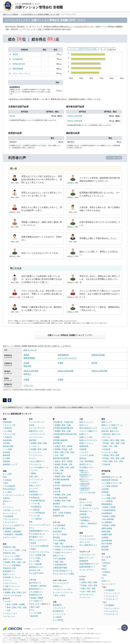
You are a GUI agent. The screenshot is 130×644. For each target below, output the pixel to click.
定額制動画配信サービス (39, 531)
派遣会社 (83, 458)
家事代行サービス (36, 431)
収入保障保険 (109, 519)
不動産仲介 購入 (9, 553)
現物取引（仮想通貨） (13, 531)
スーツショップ (59, 614)
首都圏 (7, 562)
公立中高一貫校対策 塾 (62, 485)
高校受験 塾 (58, 443)
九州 (24, 562)
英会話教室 (57, 531)
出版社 (33, 549)
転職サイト (84, 434)
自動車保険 (7, 422)
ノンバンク (16, 510)
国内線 (33, 598)
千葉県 (60, 363)
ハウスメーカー (11, 614)
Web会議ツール (86, 511)
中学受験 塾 (58, 473)
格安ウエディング (86, 558)
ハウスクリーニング (37, 434)
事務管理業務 (18, 69)
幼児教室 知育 (58, 516)
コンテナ (34, 470)
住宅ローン (7, 501)
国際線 (40, 598)
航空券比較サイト (36, 589)
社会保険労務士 (68, 547)
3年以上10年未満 (31, 371)
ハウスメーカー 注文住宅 (12, 596)
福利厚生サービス (36, 567)
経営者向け (86, 517)
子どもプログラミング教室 (63, 574)
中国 (123, 443)
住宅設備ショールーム (12, 577)
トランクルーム (35, 464)
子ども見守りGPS (36, 573)
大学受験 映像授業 (60, 440)
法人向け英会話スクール (63, 571)
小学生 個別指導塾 (60, 498)
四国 (105, 446)
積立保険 (105, 549)
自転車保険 (7, 440)
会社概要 (27, 629)
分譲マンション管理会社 (13, 559)
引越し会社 (33, 476)
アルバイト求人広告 (87, 493)
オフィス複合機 (35, 564)
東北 (9, 604)
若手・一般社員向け (89, 523)
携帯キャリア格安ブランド (112, 425)
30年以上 (27, 374)
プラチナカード (112, 599)
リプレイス (28, 385)
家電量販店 (57, 605)
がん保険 (6, 458)
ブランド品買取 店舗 (37, 555)
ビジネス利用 (36, 613)
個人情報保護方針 (52, 629)
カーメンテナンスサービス (40, 525)
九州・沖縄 (59, 455)
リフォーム (7, 580)
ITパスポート (67, 553)
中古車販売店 (34, 498)
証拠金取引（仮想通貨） (14, 534)
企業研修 (83, 514)
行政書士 (58, 549)
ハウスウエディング (87, 555)
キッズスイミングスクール (63, 592)
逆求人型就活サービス (88, 428)
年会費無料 (9, 516)
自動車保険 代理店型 (110, 480)
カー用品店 (57, 617)
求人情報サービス (86, 467)
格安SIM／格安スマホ (110, 431)
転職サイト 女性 (86, 437)
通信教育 (56, 504)
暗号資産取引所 (9, 528)
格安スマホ (116, 434)
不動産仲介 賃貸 (9, 568)
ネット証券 (7, 474)
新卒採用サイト (86, 476)
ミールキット (34, 446)
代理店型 (8, 428)
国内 (32, 607)
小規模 (26, 379)
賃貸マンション (9, 574)
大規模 (60, 379)
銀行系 (7, 510)
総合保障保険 (107, 540)
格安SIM (107, 434)
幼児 (56, 528)
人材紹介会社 (85, 485)
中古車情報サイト (36, 495)
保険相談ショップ (10, 464)
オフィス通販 (34, 561)
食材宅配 (32, 440)
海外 (38, 607)
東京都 (94, 363)
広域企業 (107, 449)
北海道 (57, 446)
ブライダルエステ (86, 536)
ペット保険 (7, 449)
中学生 (64, 507)
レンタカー (33, 483)
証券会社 (8, 480)
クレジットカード (10, 513)
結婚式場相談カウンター (89, 564)
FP (56, 540)
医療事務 (62, 540)
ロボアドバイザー (10, 537)
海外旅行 (43, 586)
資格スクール (58, 556)
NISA (5, 477)
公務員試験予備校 (60, 568)
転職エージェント (86, 443)
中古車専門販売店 (38, 501)
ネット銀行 (7, 492)
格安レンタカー (35, 485)
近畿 (19, 562)
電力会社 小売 (35, 570)
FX (4, 504)
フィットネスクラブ (61, 583)
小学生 (71, 507)
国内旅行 (34, 586)
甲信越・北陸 (67, 449)
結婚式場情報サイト (87, 567)
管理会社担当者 (19, 64)
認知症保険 (106, 531)
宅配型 (33, 473)
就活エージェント (86, 422)
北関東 (15, 604)
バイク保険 (7, 431)
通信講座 (56, 537)
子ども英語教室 (59, 525)
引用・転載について (78, 629)
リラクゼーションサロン (63, 589)
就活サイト (84, 425)
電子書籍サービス (36, 537)
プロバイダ (106, 437)
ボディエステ (85, 542)
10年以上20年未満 (75, 116)
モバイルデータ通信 (109, 428)
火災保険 (6, 443)
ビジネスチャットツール (89, 508)
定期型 (113, 507)
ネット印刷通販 (86, 505)
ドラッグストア (59, 608)
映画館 (82, 579)
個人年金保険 (107, 544)
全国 (94, 592)
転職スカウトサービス (88, 440)
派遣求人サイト (86, 464)
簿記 (62, 544)
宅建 (56, 544)
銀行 (6, 483)
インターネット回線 (109, 452)
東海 (13, 562)
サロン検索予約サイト (88, 545)
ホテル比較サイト (36, 592)
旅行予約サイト (35, 583)
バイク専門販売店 (38, 513)
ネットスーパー (35, 452)
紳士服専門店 (58, 611)
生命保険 (6, 452)
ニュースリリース (38, 629)
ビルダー (8, 601)
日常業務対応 (18, 59)
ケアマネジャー (70, 549)
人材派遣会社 (85, 489)
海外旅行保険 (8, 446)
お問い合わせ (65, 629)
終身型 (106, 507)
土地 (24, 550)
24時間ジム (57, 586)
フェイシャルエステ (87, 539)
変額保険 (105, 547)
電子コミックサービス (38, 540)
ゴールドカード (11, 522)
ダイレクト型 (10, 425)
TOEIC (57, 547)
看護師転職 (84, 446)
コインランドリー (36, 437)
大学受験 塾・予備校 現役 (63, 422)
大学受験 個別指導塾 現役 (63, 428)
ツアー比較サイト (36, 601)
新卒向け (85, 526)
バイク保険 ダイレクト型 (111, 483)
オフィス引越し (35, 558)
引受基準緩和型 (109, 510)
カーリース (33, 489)
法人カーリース (86, 502)
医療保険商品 (107, 504)
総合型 (33, 543)
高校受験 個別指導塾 (61, 458)
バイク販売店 (34, 510)
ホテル (32, 610)
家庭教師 (56, 510)
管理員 (15, 54)
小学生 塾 (57, 492)
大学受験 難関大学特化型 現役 (65, 434)
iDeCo (104, 569)
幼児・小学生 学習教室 (62, 513)
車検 (31, 522)
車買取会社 (33, 492)
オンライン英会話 (60, 534)
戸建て (18, 550)
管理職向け (86, 520)
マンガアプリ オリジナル (39, 552)
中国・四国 (22, 607)
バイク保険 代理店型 (110, 486)
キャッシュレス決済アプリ (13, 525)
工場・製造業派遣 (86, 461)
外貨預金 (6, 498)
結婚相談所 (84, 561)
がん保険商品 (107, 522)
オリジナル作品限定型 (40, 546)
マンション (9, 550)
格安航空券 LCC (35, 595)
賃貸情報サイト (9, 571)
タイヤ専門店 (58, 620)
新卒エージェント (86, 480)
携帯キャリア (107, 422)
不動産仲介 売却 (9, 547)
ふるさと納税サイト (37, 461)
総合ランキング (30, 350)
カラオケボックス (86, 595)
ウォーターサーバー (37, 422)
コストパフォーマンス (21, 74)
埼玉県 (12, 116)
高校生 (57, 507)
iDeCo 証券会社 (9, 489)
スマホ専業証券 (9, 486)
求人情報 (90, 629)
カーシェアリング (36, 480)
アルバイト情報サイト (88, 431)
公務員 (57, 553)
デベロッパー (10, 616)
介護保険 (105, 537)
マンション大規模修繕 (12, 565)
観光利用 (34, 616)
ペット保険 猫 (107, 501)
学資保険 (6, 461)
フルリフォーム (11, 583)
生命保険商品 (107, 513)
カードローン (8, 507)
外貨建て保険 (107, 534)
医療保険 (6, 455)
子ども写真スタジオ (37, 534)
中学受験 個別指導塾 (61, 480)
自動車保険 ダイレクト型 (111, 477)
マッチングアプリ (86, 570)
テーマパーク (85, 598)
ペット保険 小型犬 (109, 498)
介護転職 (83, 449)
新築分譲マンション (11, 589)
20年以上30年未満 (75, 121)
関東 (95, 582)
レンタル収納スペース (40, 467)
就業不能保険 (107, 528)
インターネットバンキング (13, 495)
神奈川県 (27, 366)
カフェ (32, 528)
